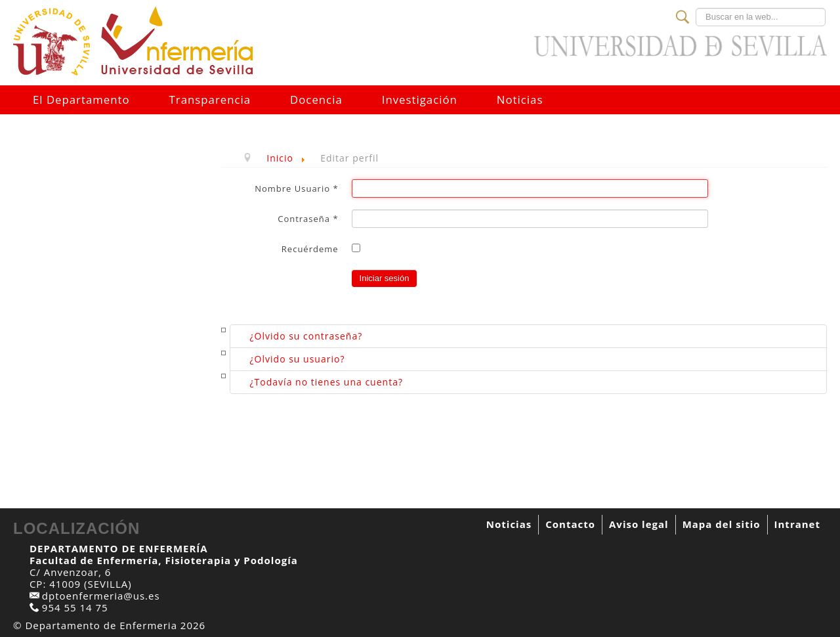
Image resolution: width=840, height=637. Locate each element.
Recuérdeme (310, 249)
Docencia (316, 99)
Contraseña (308, 219)
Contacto (570, 524)
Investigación (420, 99)
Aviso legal (639, 524)
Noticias (520, 99)
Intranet (797, 524)
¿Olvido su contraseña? (306, 336)
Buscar (696, 8)
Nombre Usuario (296, 188)
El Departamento (81, 99)
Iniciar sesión (385, 278)
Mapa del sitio (722, 524)
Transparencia (210, 99)
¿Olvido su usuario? (298, 359)
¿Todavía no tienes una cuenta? (326, 382)
